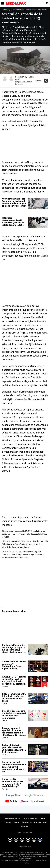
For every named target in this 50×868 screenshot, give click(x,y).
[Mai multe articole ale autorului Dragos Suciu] (5, 78)
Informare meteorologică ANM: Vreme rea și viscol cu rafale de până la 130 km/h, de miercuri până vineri (14, 221)
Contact (25, 826)
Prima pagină (7, 10)
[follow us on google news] (14, 796)
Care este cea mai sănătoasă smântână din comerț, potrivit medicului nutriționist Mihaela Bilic (14, 766)
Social (16, 10)
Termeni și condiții (11, 822)
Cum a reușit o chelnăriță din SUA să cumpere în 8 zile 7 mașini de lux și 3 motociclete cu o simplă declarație (14, 783)
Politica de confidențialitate (35, 822)
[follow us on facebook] (38, 801)
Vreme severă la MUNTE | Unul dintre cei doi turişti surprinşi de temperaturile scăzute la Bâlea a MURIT (25, 534)
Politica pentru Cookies (34, 818)
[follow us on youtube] (11, 801)
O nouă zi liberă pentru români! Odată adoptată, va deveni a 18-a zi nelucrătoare (14, 714)
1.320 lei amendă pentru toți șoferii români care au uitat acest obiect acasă (14, 697)
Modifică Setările (25, 832)
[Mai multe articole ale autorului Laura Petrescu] (11, 78)
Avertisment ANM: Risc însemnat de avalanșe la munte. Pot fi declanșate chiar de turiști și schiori (14, 202)
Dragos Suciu (21, 82)
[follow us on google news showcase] (34, 796)
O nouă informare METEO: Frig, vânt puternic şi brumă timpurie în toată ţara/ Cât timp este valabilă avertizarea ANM (23, 554)
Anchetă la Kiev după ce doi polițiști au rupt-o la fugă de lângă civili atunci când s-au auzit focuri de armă (14, 649)
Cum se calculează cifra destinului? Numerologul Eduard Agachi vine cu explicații (14, 665)
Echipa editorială (13, 818)
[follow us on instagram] (24, 801)
